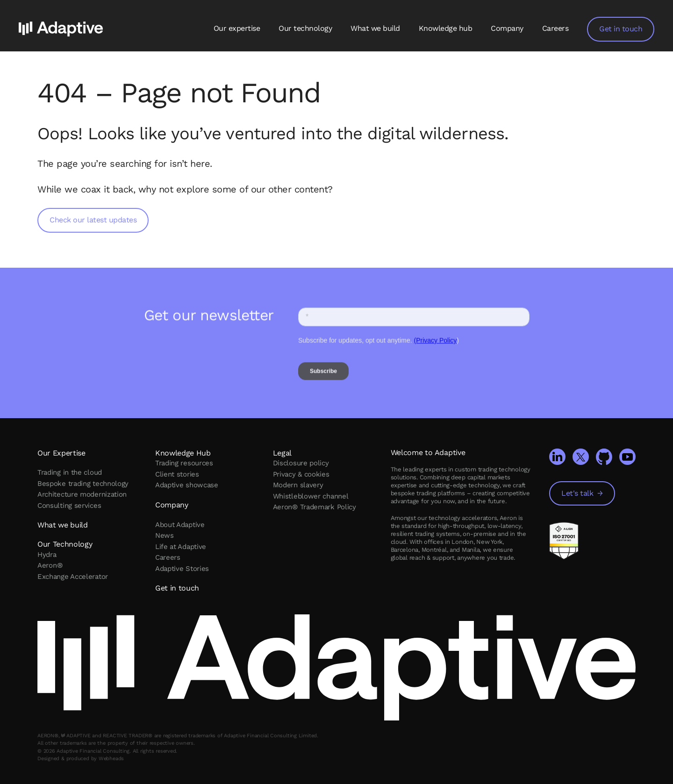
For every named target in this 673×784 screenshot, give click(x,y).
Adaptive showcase (187, 485)
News (165, 535)
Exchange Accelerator (73, 577)
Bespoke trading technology (83, 484)
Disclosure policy (301, 463)
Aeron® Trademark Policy (315, 507)
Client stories (177, 474)
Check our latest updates (93, 220)
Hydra (47, 555)
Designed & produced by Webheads (81, 759)
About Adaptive (180, 525)
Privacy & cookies (301, 474)
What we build (375, 28)
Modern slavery (298, 485)
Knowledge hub (446, 28)
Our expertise (237, 28)
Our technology (305, 28)
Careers (555, 28)
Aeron (50, 565)
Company (507, 28)
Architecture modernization (82, 494)
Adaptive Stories (182, 569)
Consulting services (69, 506)
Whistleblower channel (311, 496)
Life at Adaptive (181, 547)
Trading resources (184, 463)
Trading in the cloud (70, 472)
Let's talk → (582, 493)
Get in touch (623, 29)
